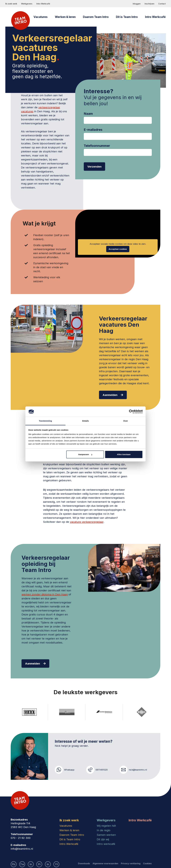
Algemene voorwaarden (105, 863)
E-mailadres (93, 130)
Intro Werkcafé (43, 4)
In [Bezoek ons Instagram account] (48, 864)
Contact (162, 4)
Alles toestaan (124, 454)
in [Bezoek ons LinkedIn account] (31, 864)
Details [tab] (85, 421)
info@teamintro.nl (22, 849)
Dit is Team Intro (127, 17)
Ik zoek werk (11, 4)
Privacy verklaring (131, 863)
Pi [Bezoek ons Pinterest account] (39, 864)
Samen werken (106, 835)
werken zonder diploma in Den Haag (45, 594)
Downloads (84, 863)
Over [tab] (126, 421)
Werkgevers (27, 4)
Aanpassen (85, 454)
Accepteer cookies (118, 249)
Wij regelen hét (106, 826)
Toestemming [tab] (45, 421)
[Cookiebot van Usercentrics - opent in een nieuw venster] (131, 412)
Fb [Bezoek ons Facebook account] (14, 864)
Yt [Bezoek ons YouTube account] (56, 864)
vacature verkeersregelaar (87, 522)
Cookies (147, 863)
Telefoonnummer (97, 146)
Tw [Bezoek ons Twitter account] (22, 864)
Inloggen (137, 4)
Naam (88, 114)
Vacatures (41, 17)
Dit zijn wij (103, 839)
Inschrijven (149, 4)
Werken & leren (65, 17)
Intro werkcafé (106, 844)
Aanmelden (113, 395)
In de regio (104, 830)
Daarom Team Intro (96, 17)
